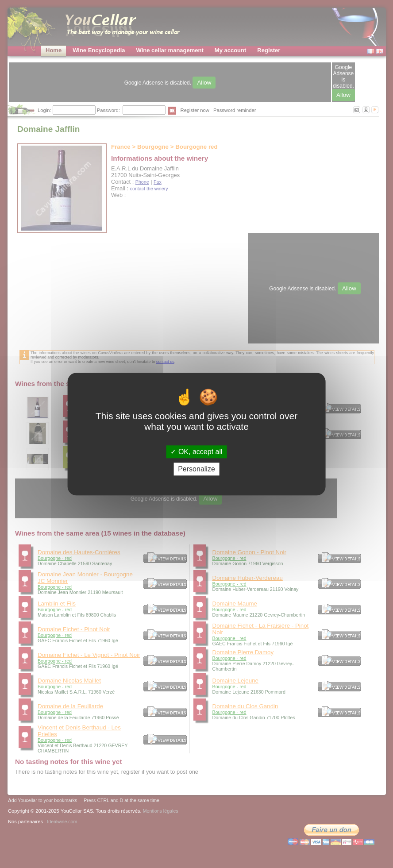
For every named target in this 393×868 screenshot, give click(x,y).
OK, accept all (196, 452)
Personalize (196, 469)
